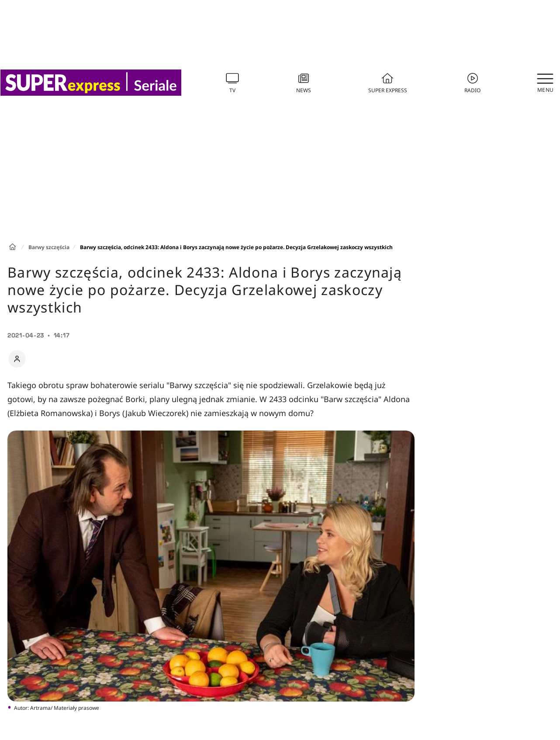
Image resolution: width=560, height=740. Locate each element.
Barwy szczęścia (49, 247)
